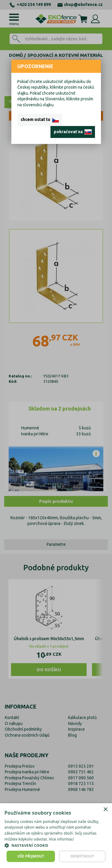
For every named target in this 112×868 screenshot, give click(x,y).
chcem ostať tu (40, 120)
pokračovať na (73, 132)
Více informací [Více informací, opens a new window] (61, 839)
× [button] (105, 810)
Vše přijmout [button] (31, 856)
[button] (56, 845)
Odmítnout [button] (82, 856)
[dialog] (56, 836)
